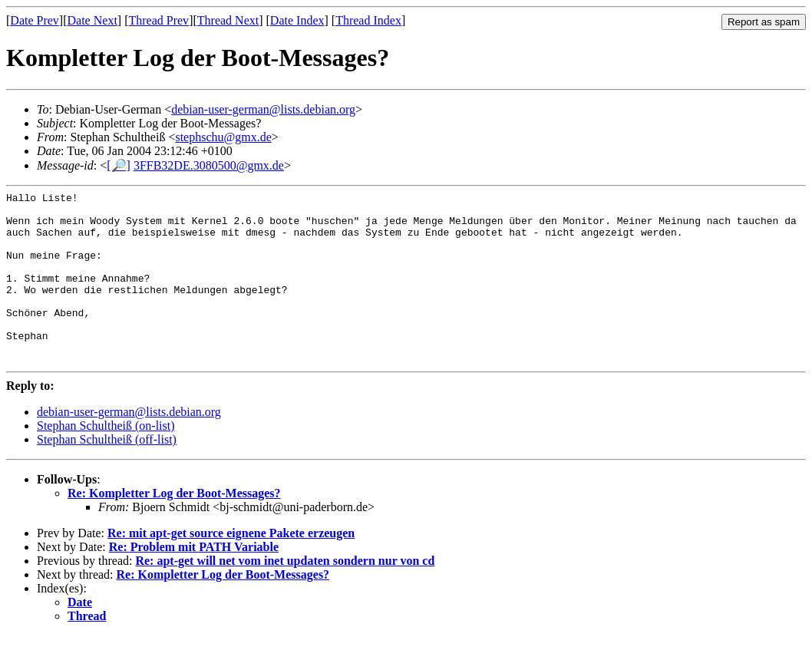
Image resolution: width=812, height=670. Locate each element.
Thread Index (368, 20)
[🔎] (119, 165)
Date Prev (35, 20)
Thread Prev (158, 20)
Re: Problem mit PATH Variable (194, 581)
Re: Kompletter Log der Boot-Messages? (174, 528)
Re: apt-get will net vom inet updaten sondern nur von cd (285, 595)
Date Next (92, 20)
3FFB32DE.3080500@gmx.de (209, 165)
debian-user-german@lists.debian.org (263, 109)
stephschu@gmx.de (223, 137)
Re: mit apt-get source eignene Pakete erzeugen (231, 568)
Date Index (297, 20)
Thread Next (228, 20)
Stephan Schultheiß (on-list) (106, 460)
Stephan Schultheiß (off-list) (107, 474)
